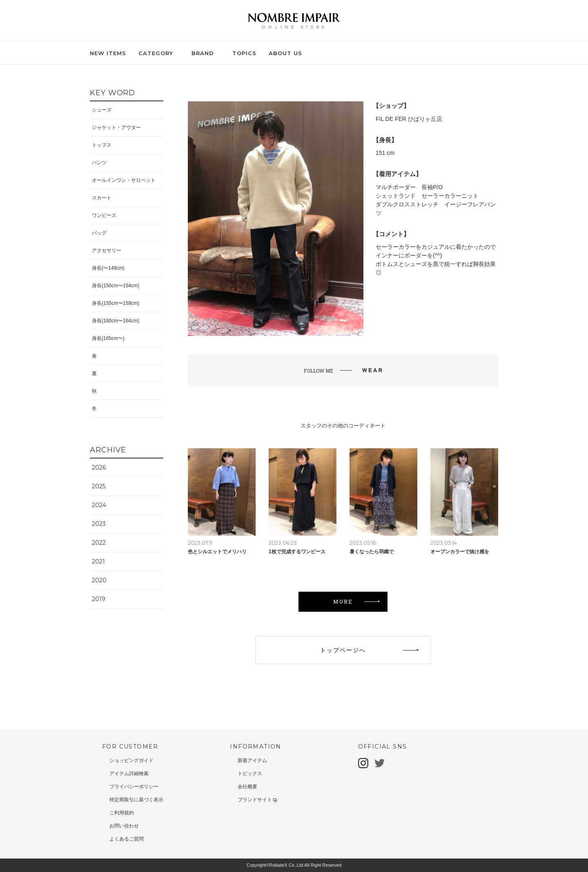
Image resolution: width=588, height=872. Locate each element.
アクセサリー (107, 250)
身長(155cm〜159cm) (116, 303)
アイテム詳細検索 (129, 774)
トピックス (250, 774)
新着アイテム (252, 760)
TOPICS (244, 53)
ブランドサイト (257, 800)
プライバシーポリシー (134, 787)
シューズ (102, 110)
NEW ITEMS (108, 53)
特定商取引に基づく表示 (136, 800)
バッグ (99, 233)
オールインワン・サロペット (124, 180)
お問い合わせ (124, 826)
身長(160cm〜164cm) (116, 321)
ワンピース (104, 215)
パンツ (99, 163)
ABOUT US (285, 53)
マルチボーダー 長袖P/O (409, 187)
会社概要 (247, 787)
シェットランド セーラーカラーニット (427, 196)
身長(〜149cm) (108, 268)
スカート (102, 198)
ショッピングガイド (131, 760)
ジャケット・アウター (116, 127)
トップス (102, 145)
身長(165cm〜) (108, 338)
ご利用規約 (122, 813)
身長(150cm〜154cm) (116, 286)
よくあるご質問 (127, 839)
